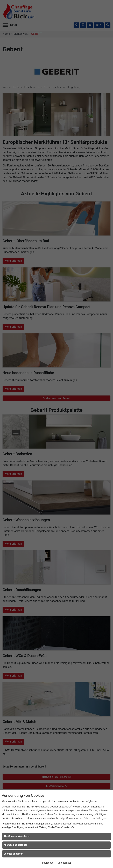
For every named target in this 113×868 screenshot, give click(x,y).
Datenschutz (64, 863)
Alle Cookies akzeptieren (17, 836)
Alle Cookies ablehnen (16, 845)
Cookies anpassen (13, 854)
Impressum (48, 863)
